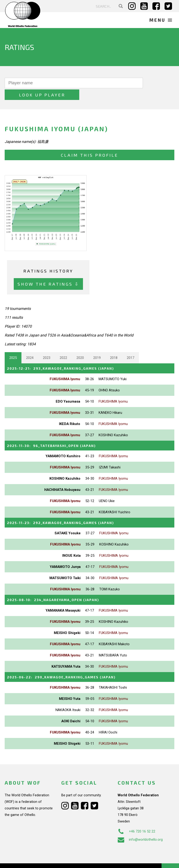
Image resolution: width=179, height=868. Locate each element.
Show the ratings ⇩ (48, 272)
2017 (131, 346)
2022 (63, 346)
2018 (114, 346)
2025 (13, 346)
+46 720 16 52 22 (136, 818)
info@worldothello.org (140, 827)
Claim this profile (89, 143)
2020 (80, 346)
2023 (47, 346)
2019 (97, 346)
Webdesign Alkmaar (33, 860)
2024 (30, 346)
